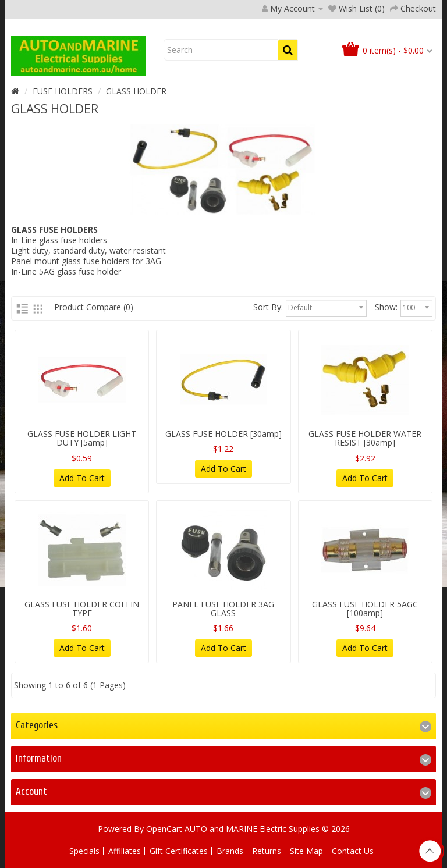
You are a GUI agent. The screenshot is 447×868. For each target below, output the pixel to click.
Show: (386, 307)
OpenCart (164, 829)
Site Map (306, 851)
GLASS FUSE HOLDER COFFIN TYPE (82, 609)
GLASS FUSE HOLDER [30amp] (223, 434)
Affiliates (125, 851)
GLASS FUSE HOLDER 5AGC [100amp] (365, 609)
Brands (230, 851)
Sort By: (268, 307)
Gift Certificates (179, 851)
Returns (267, 851)
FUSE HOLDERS (63, 91)
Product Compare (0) (94, 307)
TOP (430, 851)
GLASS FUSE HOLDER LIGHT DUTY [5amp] (82, 438)
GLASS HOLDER (136, 91)
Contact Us (353, 851)
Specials (84, 851)
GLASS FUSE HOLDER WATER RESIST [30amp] (365, 438)
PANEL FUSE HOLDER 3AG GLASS (223, 609)
